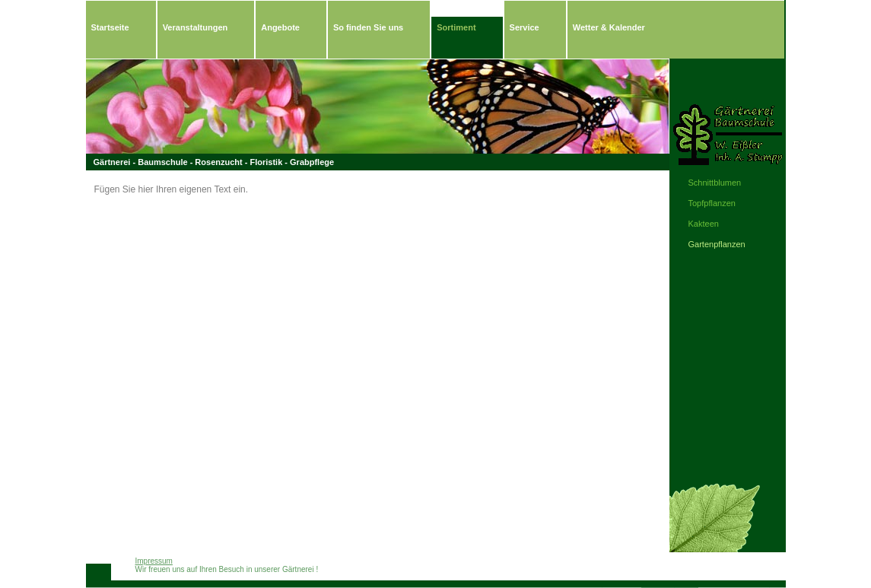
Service (525, 27)
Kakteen (704, 224)
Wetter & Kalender (609, 27)
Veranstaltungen (195, 27)
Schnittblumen (715, 183)
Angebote (280, 27)
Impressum (154, 561)
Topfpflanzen (712, 203)
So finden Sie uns (368, 27)
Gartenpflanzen (717, 244)
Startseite (110, 27)
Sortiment (456, 27)
